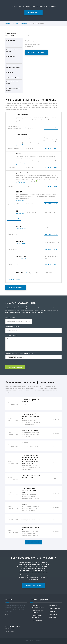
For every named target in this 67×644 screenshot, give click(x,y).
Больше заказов (34, 542)
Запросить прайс (51, 128)
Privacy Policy (38, 641)
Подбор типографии (55, 609)
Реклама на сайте (37, 621)
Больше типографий (16, 287)
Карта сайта (53, 618)
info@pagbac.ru (10, 629)
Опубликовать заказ (15, 367)
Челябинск (24, 24)
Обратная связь (10, 631)
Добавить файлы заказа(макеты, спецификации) (19, 354)
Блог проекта (53, 615)
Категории (16, 24)
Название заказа (10, 318)
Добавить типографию (33, 586)
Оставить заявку (34, 13)
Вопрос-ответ (53, 606)
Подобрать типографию (36, 52)
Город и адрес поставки (12, 327)
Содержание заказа (11, 335)
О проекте (52, 612)
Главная (8, 24)
